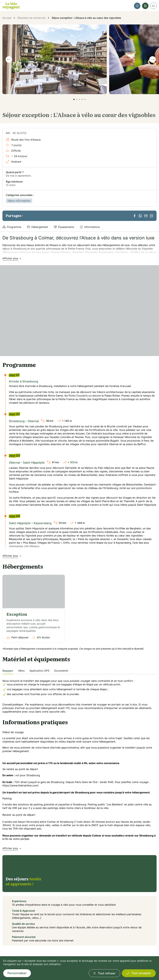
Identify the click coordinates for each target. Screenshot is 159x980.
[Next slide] (153, 59)
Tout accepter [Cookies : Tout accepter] (141, 973)
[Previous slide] (9, 59)
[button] (74, 99)
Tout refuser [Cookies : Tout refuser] (106, 973)
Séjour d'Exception (19, 201)
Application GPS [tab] (39, 671)
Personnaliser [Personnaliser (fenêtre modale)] (17, 973)
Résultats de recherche (31, 18)
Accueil (7, 18)
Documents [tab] (61, 671)
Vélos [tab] (21, 671)
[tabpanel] (79, 694)
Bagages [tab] (8, 671)
